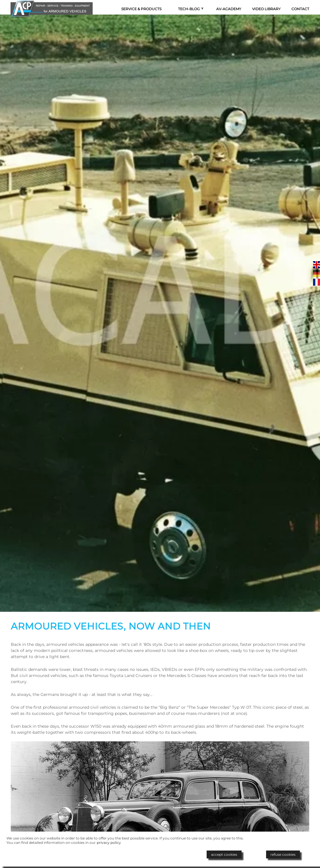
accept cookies (224, 854)
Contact (300, 9)
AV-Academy (229, 9)
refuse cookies (283, 854)
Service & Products (141, 9)
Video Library (266, 9)
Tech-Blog (189, 9)
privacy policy (109, 843)
